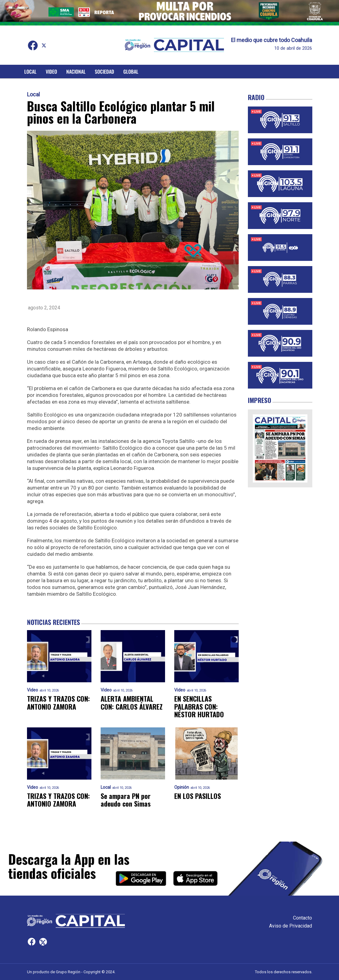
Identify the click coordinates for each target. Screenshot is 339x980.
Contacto (302, 918)
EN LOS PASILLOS (198, 796)
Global (131, 72)
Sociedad (104, 72)
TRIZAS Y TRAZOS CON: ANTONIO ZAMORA (58, 703)
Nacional (76, 72)
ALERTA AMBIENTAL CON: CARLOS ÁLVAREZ (132, 703)
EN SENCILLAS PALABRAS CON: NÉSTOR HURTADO (199, 707)
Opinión (182, 787)
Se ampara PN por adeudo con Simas (126, 800)
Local (30, 72)
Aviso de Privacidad (291, 926)
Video (51, 72)
